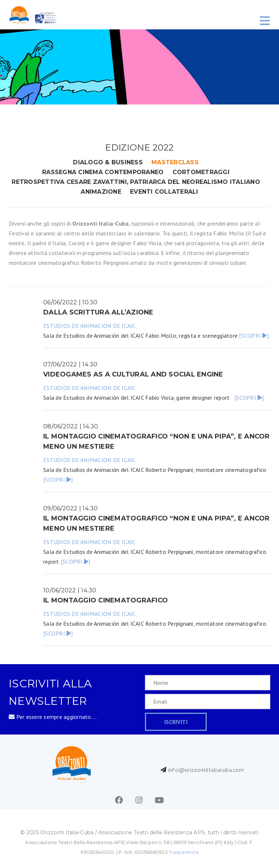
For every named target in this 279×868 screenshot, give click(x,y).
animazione (101, 192)
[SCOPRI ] (254, 336)
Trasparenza (183, 852)
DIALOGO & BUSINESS (108, 162)
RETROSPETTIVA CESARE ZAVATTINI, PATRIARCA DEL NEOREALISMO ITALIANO (136, 182)
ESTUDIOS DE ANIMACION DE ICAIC (90, 326)
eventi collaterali (164, 192)
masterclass (175, 162)
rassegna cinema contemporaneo (103, 172)
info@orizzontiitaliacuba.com (206, 770)
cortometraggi (201, 172)
